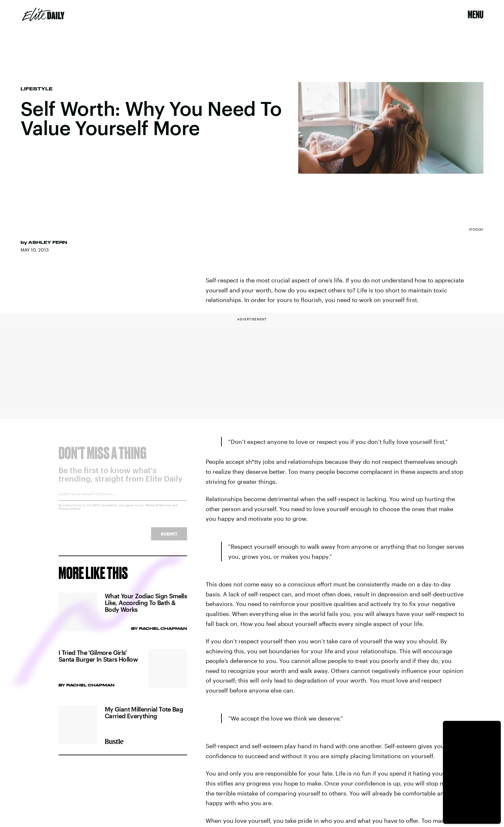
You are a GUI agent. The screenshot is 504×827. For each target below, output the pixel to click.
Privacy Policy (70, 513)
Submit (169, 539)
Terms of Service (158, 510)
